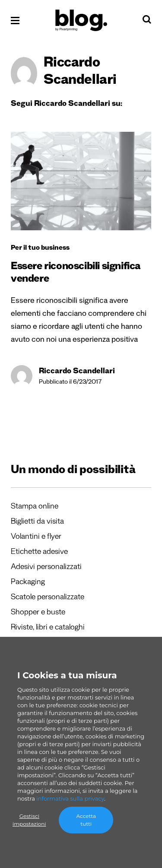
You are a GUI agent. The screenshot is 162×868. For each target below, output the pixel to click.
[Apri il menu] (15, 21)
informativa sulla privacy (70, 798)
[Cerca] (147, 22)
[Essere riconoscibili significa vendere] (81, 181)
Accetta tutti (86, 820)
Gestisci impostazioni (29, 820)
